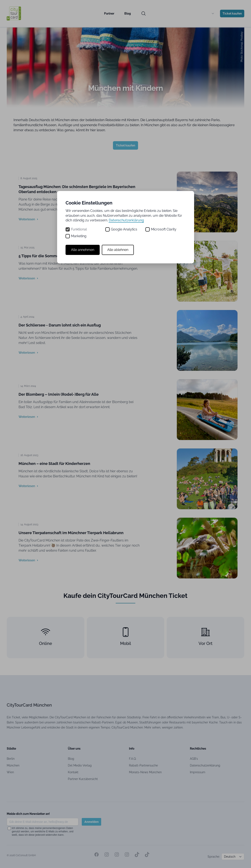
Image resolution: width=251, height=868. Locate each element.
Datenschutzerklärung (126, 220)
